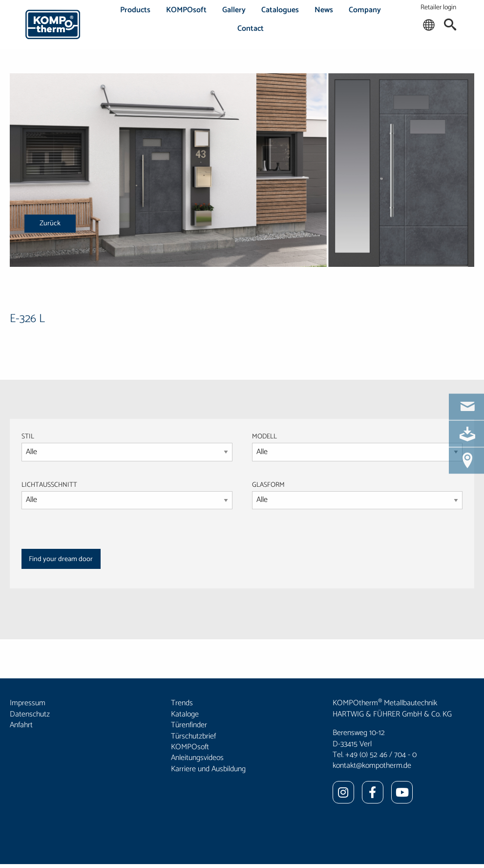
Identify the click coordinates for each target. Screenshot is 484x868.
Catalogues (280, 10)
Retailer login (438, 8)
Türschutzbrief (193, 736)
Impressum (28, 703)
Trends (182, 703)
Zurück (50, 223)
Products (135, 10)
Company (365, 10)
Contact (251, 29)
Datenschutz (30, 714)
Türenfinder (189, 725)
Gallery (234, 10)
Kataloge (185, 714)
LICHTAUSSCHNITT (49, 485)
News (324, 10)
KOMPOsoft (186, 10)
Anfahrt (21, 725)
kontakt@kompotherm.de (372, 766)
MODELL (264, 437)
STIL (28, 437)
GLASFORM (358, 495)
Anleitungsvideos (197, 758)
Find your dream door (61, 559)
